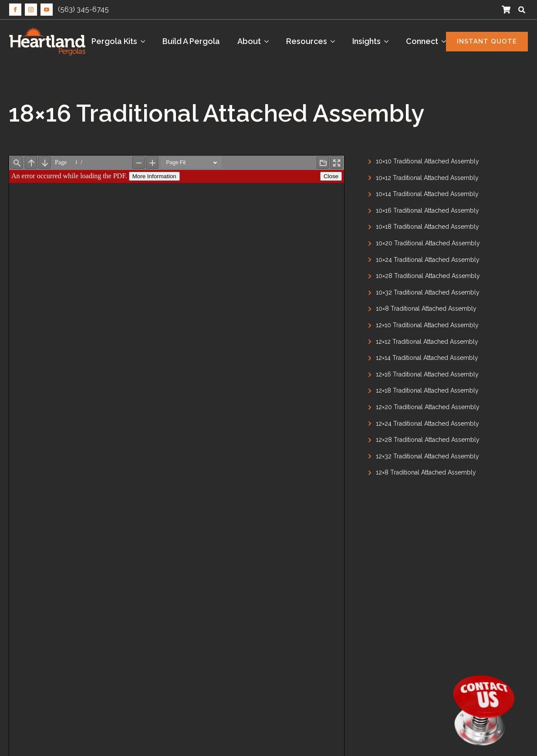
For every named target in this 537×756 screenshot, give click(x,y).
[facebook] (15, 10)
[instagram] (31, 10)
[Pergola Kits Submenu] (145, 41)
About (249, 41)
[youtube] (47, 10)
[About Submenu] (269, 41)
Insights (366, 41)
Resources (307, 41)
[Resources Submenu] (335, 41)
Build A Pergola (191, 41)
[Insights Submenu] (389, 41)
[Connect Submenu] (446, 41)
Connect (422, 41)
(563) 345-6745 (83, 9)
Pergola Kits (114, 41)
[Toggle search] (522, 10)
